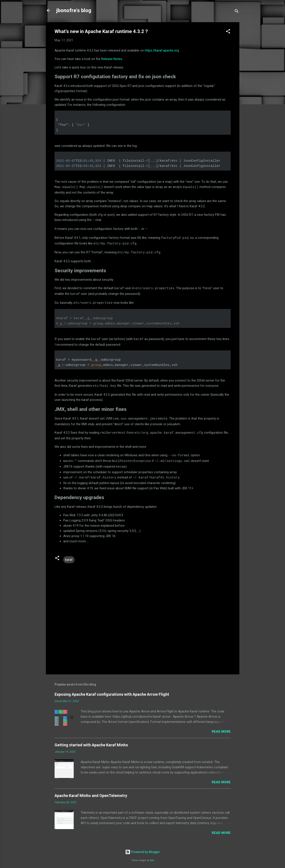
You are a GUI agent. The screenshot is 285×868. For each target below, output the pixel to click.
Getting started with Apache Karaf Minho (91, 741)
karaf (69, 556)
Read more (221, 728)
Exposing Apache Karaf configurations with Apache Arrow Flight (112, 691)
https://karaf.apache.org (162, 50)
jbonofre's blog (74, 10)
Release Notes (112, 59)
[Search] (237, 12)
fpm (152, 857)
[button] (228, 32)
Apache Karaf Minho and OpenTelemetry (91, 792)
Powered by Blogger (142, 848)
